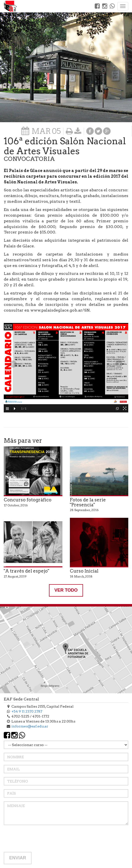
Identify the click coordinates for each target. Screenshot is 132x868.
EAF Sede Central (21, 699)
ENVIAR (18, 858)
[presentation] (42, 839)
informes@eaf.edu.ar (30, 726)
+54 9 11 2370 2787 (27, 711)
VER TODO (66, 590)
